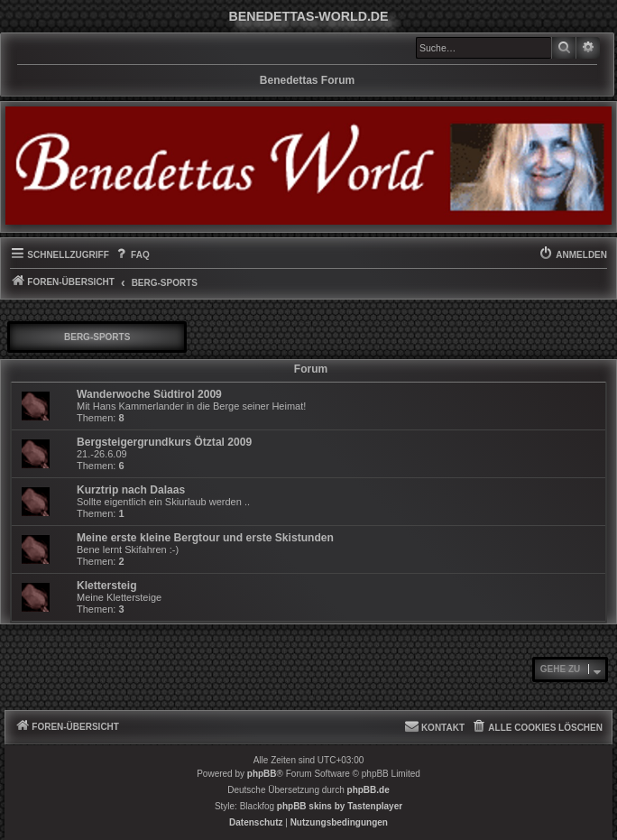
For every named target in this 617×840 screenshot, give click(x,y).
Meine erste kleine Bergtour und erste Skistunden (205, 538)
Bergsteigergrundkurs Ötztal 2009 (164, 442)
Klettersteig (107, 586)
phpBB (262, 774)
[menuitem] (132, 255)
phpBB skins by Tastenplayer (340, 806)
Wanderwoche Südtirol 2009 (149, 394)
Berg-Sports (97, 337)
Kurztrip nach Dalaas (131, 490)
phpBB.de (368, 790)
